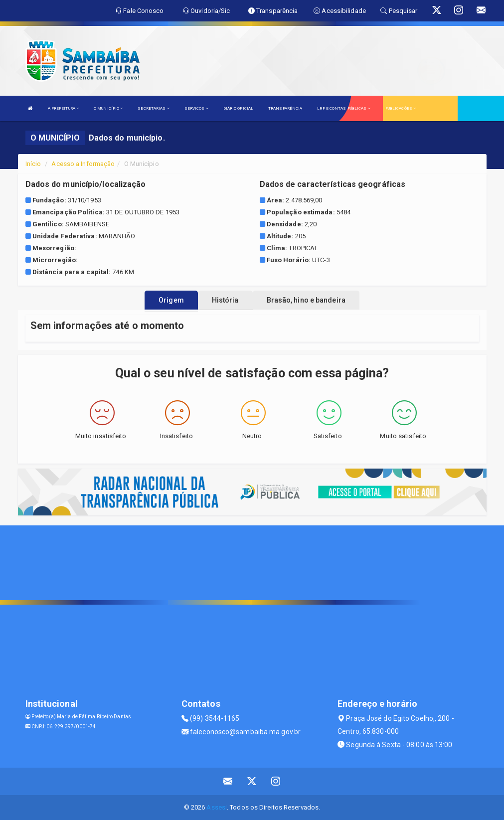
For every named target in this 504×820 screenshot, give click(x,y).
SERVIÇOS (196, 108)
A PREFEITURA (63, 108)
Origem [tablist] (171, 300)
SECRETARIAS (153, 108)
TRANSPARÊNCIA (285, 108)
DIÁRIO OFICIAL (238, 108)
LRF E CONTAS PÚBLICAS (343, 108)
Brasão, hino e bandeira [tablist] (306, 300)
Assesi (217, 807)
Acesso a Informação (83, 164)
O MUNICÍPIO (108, 108)
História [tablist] (225, 300)
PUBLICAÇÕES (401, 108)
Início (33, 164)
